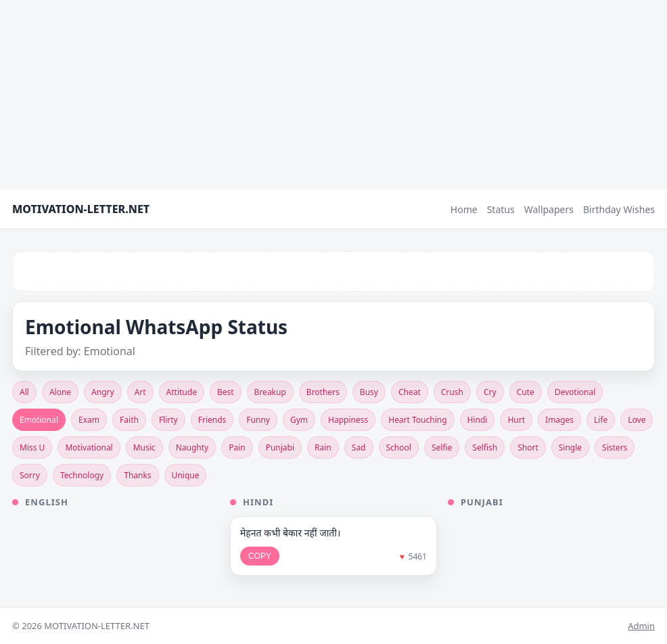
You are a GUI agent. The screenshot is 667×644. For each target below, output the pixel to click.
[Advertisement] (333, 95)
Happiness (348, 420)
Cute (526, 392)
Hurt (516, 420)
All (24, 392)
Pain (237, 447)
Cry (490, 392)
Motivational (89, 447)
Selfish (485, 447)
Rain (323, 447)
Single (570, 447)
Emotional (39, 420)
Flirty (168, 420)
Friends (212, 420)
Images (559, 420)
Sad (359, 447)
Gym (299, 420)
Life (601, 420)
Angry (103, 392)
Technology (82, 475)
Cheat (410, 392)
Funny (258, 420)
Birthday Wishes (619, 209)
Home (464, 209)
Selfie (442, 447)
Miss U (32, 447)
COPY (260, 556)
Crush (452, 392)
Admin (641, 626)
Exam (89, 420)
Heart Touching (417, 420)
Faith (129, 420)
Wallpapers (549, 209)
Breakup (270, 392)
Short (528, 447)
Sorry (30, 475)
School (399, 447)
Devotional (575, 392)
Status (501, 209)
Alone (60, 392)
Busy (369, 392)
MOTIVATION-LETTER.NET (81, 209)
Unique (186, 475)
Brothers (323, 392)
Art (140, 392)
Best (226, 392)
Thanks (137, 475)
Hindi (478, 420)
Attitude (182, 392)
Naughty (192, 447)
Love (637, 420)
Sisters (615, 447)
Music (144, 447)
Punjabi (280, 447)
